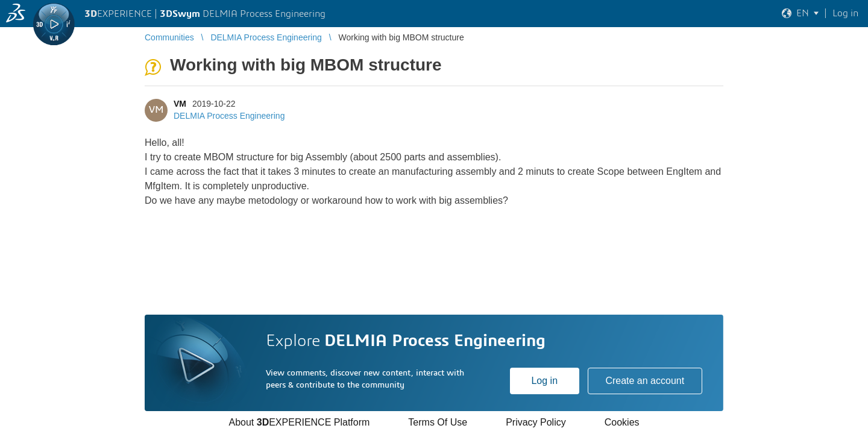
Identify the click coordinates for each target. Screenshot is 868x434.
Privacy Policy (536, 422)
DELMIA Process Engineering (229, 116)
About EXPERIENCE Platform (299, 422)
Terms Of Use (438, 422)
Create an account (645, 381)
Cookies (622, 422)
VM (180, 104)
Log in (544, 381)
